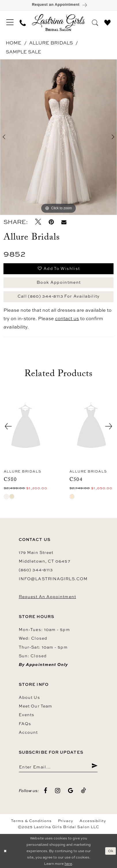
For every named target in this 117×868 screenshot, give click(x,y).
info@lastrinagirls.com (53, 579)
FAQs (25, 724)
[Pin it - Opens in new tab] (51, 222)
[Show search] (95, 22)
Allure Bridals (51, 43)
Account (28, 732)
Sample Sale (23, 52)
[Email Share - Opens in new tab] (64, 222)
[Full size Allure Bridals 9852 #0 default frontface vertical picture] (58, 137)
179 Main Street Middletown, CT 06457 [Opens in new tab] (45, 557)
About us (29, 697)
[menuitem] (10, 22)
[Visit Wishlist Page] (108, 22)
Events (27, 715)
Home (14, 43)
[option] (58, 137)
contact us (67, 318)
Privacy (66, 821)
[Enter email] (58, 767)
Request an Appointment (47, 597)
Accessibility (93, 821)
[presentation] (26, 426)
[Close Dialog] (5, 851)
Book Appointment (59, 282)
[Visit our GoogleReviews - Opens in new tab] (71, 791)
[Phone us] (23, 23)
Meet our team (35, 706)
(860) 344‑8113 (36, 570)
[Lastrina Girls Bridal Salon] (58, 22)
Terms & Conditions (31, 821)
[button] (10, 22)
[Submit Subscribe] (95, 767)
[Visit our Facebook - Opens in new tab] (46, 791)
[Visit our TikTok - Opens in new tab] (84, 791)
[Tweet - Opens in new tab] (38, 222)
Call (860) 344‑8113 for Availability (59, 296)
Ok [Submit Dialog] (111, 851)
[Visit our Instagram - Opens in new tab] (58, 791)
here (68, 864)
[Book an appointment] (58, 5)
